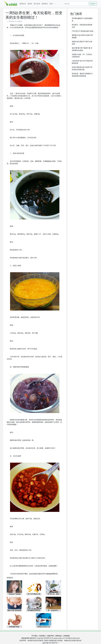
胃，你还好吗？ (53, 610)
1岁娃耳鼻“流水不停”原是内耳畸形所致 (82, 62)
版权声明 (50, 636)
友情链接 (66, 636)
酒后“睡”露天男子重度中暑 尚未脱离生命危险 (82, 49)
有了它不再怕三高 (34, 594)
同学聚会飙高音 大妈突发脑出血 (82, 19)
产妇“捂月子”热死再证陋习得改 (83, 31)
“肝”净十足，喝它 (53, 594)
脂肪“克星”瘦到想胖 (14, 610)
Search (93, 4)
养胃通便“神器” (14, 627)
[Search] (76, 4)
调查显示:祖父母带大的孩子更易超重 (82, 36)
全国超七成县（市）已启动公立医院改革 (82, 56)
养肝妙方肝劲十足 (44, 627)
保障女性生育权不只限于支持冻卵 (82, 43)
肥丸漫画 (37, 4)
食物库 (30, 4)
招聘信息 (58, 636)
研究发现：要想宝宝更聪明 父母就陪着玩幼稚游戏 (82, 75)
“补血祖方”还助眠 (14, 594)
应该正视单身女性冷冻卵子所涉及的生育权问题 (82, 68)
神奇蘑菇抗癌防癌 (34, 610)
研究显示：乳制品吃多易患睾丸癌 (82, 26)
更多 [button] (51, 4)
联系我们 (43, 636)
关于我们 (35, 636)
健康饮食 (23, 4)
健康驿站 (45, 4)
